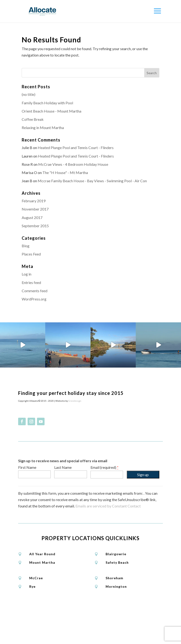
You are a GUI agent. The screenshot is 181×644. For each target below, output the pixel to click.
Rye (32, 630)
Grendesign (75, 444)
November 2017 (35, 209)
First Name (27, 511)
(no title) (29, 94)
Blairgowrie (116, 597)
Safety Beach (117, 606)
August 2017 (32, 217)
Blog (26, 246)
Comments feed (35, 291)
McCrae (36, 622)
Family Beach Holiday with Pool (47, 103)
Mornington (116, 630)
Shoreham (114, 622)
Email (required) (105, 511)
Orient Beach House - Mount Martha (51, 111)
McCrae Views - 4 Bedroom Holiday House (73, 164)
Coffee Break (33, 119)
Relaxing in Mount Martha (43, 128)
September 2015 (35, 226)
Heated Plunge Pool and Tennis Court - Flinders (76, 148)
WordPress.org (34, 299)
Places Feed (31, 254)
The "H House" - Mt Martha (65, 172)
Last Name (63, 511)
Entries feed (31, 282)
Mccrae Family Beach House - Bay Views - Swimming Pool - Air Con (92, 181)
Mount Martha (42, 606)
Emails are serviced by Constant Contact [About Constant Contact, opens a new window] (108, 549)
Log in (27, 274)
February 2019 (34, 201)
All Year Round (42, 597)
